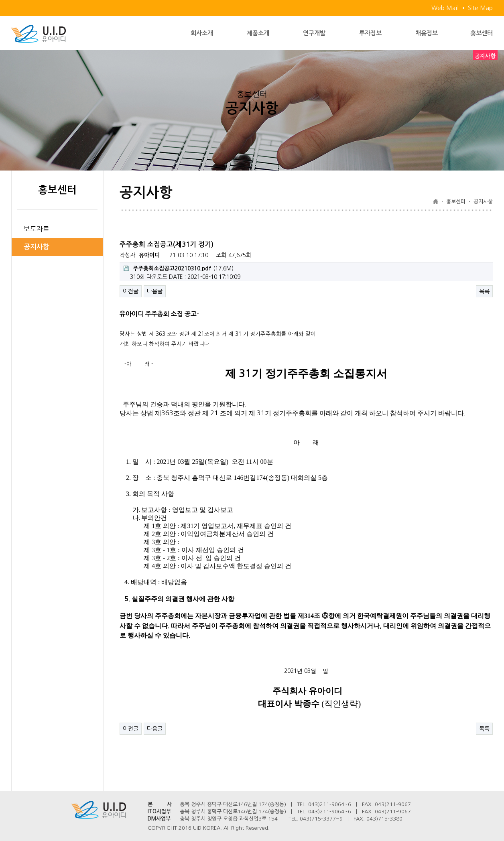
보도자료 (37, 229)
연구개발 (314, 33)
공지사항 (37, 247)
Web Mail (445, 8)
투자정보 (370, 33)
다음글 (155, 291)
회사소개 (202, 33)
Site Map (480, 8)
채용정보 (427, 33)
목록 (484, 291)
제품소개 (258, 33)
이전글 (131, 291)
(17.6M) (179, 268)
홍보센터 (482, 33)
